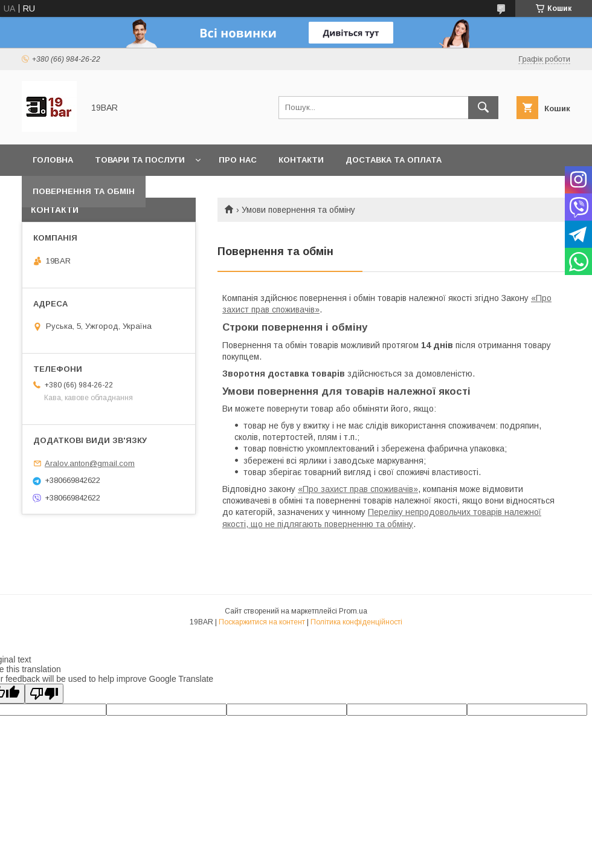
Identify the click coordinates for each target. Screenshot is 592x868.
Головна (53, 160)
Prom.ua (353, 611)
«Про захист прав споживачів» (358, 489)
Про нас (238, 160)
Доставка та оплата (394, 160)
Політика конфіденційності (356, 622)
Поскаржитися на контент (262, 622)
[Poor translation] (44, 694)
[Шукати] (483, 108)
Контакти (301, 160)
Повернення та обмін (84, 191)
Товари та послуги (140, 160)
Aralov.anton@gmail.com (90, 463)
